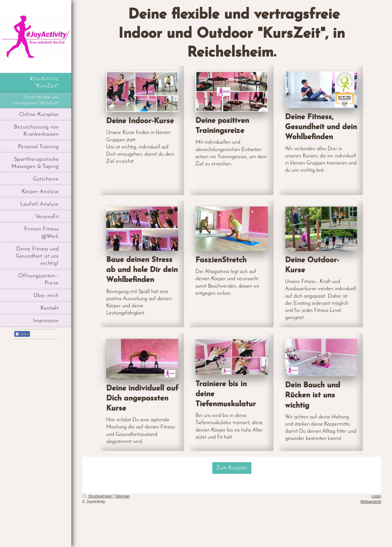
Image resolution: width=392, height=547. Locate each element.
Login (376, 496)
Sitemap (122, 496)
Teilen (22, 334)
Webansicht (371, 502)
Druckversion (97, 496)
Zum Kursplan (232, 468)
